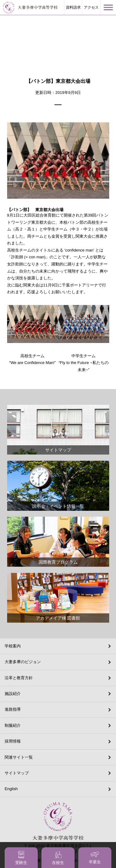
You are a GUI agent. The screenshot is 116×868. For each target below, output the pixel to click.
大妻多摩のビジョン (23, 662)
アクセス (91, 7)
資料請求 (73, 7)
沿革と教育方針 (19, 678)
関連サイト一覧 (19, 757)
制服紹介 (13, 725)
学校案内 (13, 646)
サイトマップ (17, 773)
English (11, 789)
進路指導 (13, 709)
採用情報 (13, 741)
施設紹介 (13, 694)
